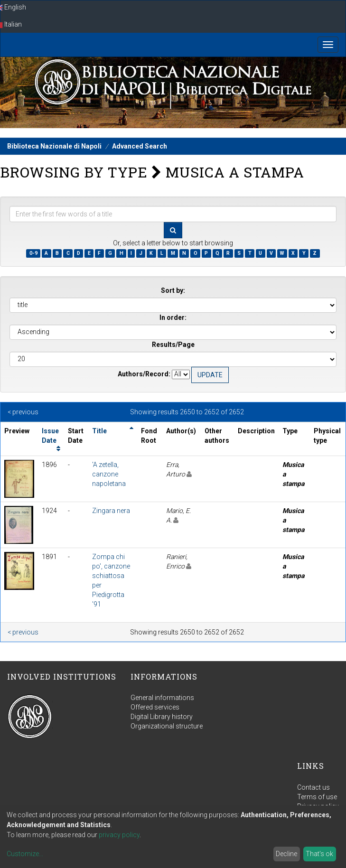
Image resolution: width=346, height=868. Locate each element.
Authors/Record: (144, 374)
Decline (286, 854)
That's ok (319, 854)
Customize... (25, 854)
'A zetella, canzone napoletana (109, 474)
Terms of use (317, 797)
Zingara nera (111, 511)
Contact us (313, 787)
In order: (173, 317)
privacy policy (119, 835)
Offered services (155, 707)
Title (99, 431)
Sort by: (173, 290)
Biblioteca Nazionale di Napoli (54, 146)
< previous (23, 412)
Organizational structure (167, 726)
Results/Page (173, 345)
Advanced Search (140, 146)
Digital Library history (162, 717)
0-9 (33, 253)
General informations (162, 698)
